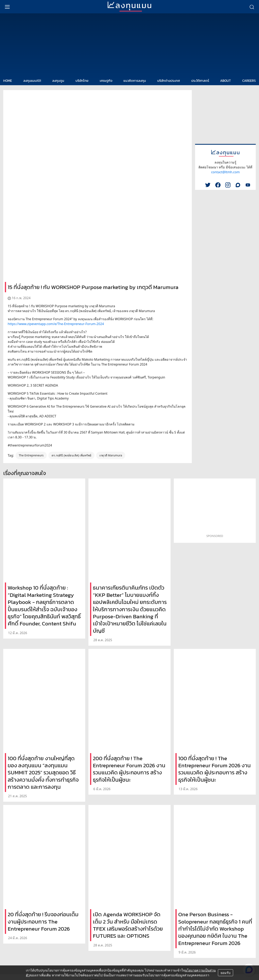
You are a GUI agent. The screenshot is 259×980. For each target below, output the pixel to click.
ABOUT (226, 81)
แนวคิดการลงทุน (135, 81)
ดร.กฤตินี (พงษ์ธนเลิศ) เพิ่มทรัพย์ (71, 455)
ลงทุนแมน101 (32, 81)
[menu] (7, 7)
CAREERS (249, 81)
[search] (252, 7)
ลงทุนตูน (58, 81)
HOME (8, 81)
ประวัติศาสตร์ (200, 81)
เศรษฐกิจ (106, 81)
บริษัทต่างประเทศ (169, 81)
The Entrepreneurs (31, 455)
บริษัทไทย (82, 81)
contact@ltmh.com (225, 172)
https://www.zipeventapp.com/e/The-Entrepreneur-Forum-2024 (56, 324)
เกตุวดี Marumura (111, 455)
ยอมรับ (226, 973)
